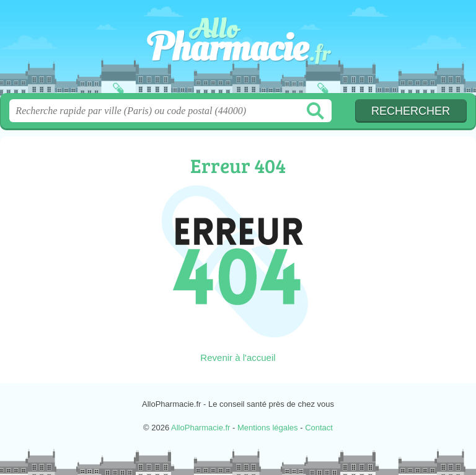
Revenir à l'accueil (238, 357)
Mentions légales (268, 428)
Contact (319, 428)
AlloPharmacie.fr (238, 51)
